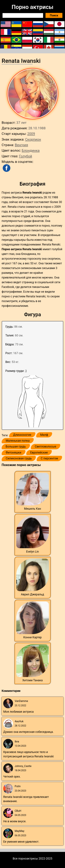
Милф (44, 435)
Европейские (39, 453)
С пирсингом (49, 458)
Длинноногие (22, 435)
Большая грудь (16, 447)
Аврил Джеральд (33, 594)
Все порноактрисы (25, 859)
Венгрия (21, 145)
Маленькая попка (18, 441)
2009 (31, 134)
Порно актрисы (32, 7)
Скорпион (33, 139)
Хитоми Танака (32, 680)
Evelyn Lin (33, 552)
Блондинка (31, 150)
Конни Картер (32, 637)
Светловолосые (46, 447)
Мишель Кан (32, 509)
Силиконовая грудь (19, 458)
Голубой (26, 156)
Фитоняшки (14, 453)
